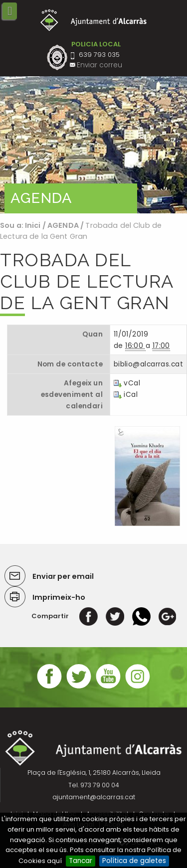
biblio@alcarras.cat (148, 364)
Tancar (81, 861)
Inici (33, 225)
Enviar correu (99, 65)
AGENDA (63, 225)
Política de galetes (134, 861)
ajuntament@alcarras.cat (94, 797)
